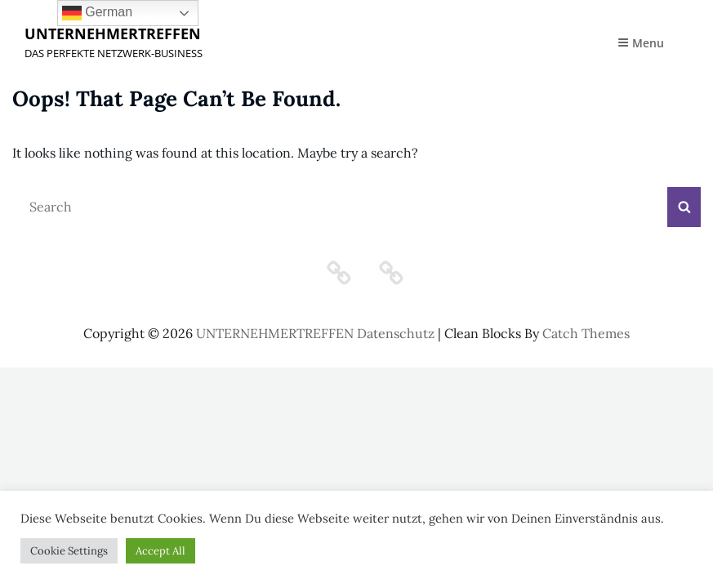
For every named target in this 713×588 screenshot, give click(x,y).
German (97, 13)
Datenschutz (396, 333)
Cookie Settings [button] (69, 551)
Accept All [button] (160, 551)
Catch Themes (586, 333)
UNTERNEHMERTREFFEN (113, 33)
